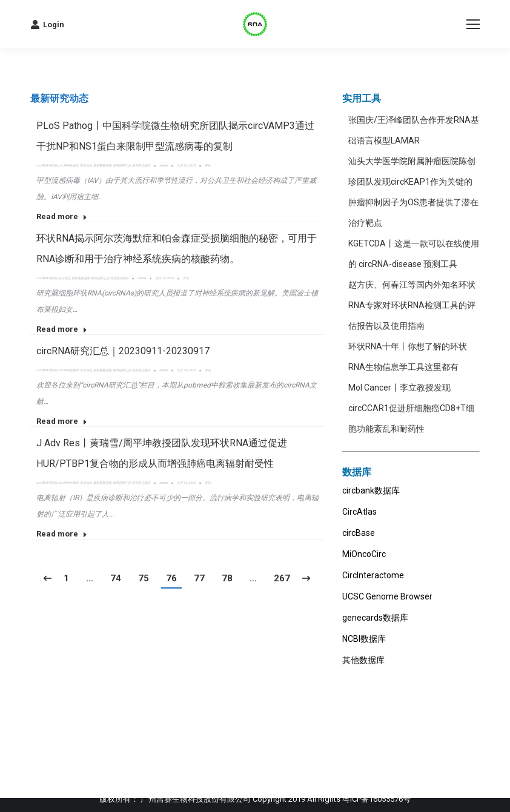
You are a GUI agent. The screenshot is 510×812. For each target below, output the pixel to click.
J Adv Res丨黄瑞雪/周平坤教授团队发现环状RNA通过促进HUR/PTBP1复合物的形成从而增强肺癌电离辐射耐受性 (162, 453)
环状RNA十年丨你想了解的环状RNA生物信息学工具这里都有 (408, 357)
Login (47, 24)
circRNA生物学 (68, 165)
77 (199, 578)
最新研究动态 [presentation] (59, 98)
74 (116, 578)
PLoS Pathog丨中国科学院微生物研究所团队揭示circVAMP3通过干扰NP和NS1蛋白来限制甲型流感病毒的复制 (175, 136)
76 (171, 578)
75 (144, 578)
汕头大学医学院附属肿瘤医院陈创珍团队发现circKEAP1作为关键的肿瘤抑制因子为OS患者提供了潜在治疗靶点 (413, 192)
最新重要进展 (102, 165)
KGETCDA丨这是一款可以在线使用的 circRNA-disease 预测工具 (414, 254)
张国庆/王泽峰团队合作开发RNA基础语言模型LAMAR (414, 130)
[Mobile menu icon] (473, 24)
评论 (208, 165)
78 (227, 578)
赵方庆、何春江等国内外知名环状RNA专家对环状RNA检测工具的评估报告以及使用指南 (412, 305)
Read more (62, 216)
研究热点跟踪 (141, 165)
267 (282, 578)
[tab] (59, 99)
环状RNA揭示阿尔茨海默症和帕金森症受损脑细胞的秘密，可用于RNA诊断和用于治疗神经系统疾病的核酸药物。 (177, 249)
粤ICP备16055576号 (376, 799)
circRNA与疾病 (47, 165)
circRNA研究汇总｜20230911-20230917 (123, 351)
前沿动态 (86, 165)
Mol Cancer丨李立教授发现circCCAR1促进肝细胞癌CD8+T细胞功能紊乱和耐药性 (411, 408)
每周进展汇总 (122, 165)
